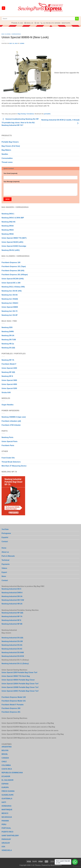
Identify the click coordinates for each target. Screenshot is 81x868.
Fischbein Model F (9, 364)
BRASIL (5, 754)
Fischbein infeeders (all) (11, 421)
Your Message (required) (11, 182)
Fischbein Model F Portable (13, 705)
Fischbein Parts (8, 445)
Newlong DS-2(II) (8, 348)
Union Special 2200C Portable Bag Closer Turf (20, 691)
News (4, 576)
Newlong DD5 (7, 327)
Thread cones (7, 162)
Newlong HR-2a (8, 344)
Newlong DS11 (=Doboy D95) (13, 287)
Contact (5, 542)
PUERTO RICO (7, 832)
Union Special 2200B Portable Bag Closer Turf (20, 687)
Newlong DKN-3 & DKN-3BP (13, 218)
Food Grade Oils (8, 458)
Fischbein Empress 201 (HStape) (15, 275)
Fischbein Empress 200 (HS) (13, 271)
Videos (4, 568)
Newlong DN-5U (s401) (11, 250)
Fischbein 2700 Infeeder (11, 425)
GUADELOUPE (8, 795)
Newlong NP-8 (7, 376)
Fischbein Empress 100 (11, 262)
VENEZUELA (7, 850)
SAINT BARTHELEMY (10, 836)
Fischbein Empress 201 (11, 712)
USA (3, 847)
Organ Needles (8, 405)
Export (4, 572)
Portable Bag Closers (10, 142)
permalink (47, 114)
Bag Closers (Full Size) (11, 146)
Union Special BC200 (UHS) (13, 279)
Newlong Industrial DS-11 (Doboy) (15, 664)
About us (5, 552)
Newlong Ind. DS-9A (10, 295)
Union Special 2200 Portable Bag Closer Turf (19, 672)
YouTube (5, 529)
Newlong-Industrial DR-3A (12, 596)
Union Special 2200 (9, 368)
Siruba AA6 (6, 392)
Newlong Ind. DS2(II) (10, 299)
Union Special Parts (9, 441)
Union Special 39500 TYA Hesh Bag (16, 676)
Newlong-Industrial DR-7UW (13, 600)
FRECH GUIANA (8, 791)
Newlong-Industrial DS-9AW (13, 652)
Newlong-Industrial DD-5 (11, 589)
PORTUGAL (6, 828)
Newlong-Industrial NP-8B (12, 624)
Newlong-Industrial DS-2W (12, 641)
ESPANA (5, 784)
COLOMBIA (6, 765)
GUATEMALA (7, 799)
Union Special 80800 (10, 307)
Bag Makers (6, 150)
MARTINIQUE (7, 810)
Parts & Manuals (8, 556)
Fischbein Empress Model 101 (14, 701)
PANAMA (5, 821)
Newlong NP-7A (8, 360)
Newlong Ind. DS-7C (10, 311)
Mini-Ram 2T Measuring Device (14, 466)
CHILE (4, 762)
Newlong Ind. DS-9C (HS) (12, 291)
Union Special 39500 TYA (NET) (14, 238)
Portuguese (6, 533)
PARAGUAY (6, 839)
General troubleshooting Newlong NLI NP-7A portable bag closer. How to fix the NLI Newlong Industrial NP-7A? (20, 122)
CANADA (5, 758)
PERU (4, 824)
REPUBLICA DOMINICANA (12, 773)
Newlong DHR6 (8, 332)
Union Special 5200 (9, 388)
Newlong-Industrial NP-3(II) (12, 613)
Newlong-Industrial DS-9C (12, 649)
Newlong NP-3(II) (8, 372)
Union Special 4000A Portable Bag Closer (18, 680)
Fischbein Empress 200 (11, 708)
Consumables (7, 158)
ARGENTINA (7, 747)
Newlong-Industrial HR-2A (12, 604)
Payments (6, 564)
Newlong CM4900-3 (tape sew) (14, 417)
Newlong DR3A (8, 226)
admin (22, 43)
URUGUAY (6, 843)
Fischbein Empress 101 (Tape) (14, 266)
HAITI (4, 802)
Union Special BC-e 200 (11, 283)
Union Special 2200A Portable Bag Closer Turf (20, 684)
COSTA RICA (7, 769)
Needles (5, 154)
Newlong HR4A (8, 234)
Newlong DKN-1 (8, 214)
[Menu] (4, 8)
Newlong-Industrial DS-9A (12, 645)
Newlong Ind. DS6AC (10, 303)
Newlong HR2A (8, 230)
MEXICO (5, 813)
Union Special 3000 (9, 380)
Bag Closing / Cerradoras (11, 34)
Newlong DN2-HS (8, 222)
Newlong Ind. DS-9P (10, 315)
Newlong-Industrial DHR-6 (12, 593)
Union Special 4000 (9, 384)
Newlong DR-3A (8, 336)
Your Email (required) (10, 173)
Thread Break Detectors (11, 462)
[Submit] (77, 19)
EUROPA (5, 787)
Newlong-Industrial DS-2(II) (12, 638)
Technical (5, 560)
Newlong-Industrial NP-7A (12, 616)
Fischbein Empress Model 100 (14, 697)
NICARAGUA (7, 817)
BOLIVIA (5, 750)
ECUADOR (6, 776)
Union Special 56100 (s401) (12, 242)
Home (4, 548)
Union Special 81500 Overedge (14, 246)
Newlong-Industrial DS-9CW (13, 656)
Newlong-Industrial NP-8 (11, 620)
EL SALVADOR (7, 780)
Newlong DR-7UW (9, 340)
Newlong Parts (7, 437)
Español (5, 537)
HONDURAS (6, 806)
